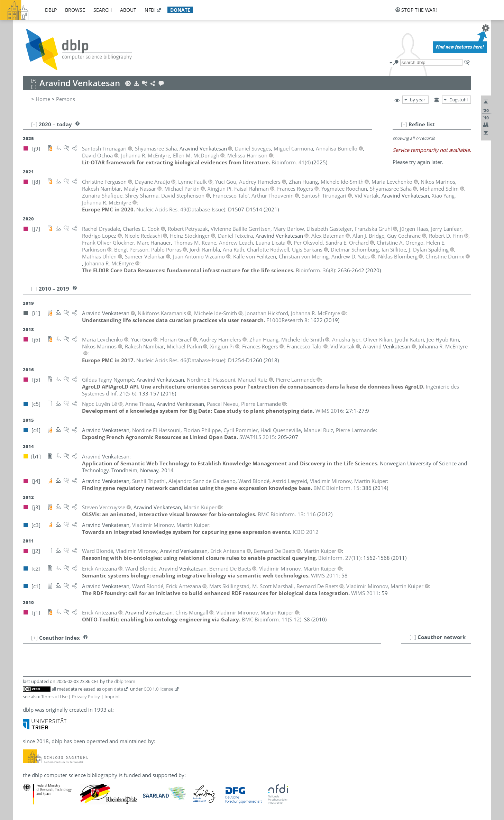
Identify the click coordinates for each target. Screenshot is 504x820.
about (128, 10)
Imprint (112, 696)
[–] (404, 124)
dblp (51, 10)
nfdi (150, 10)
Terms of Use (54, 696)
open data (113, 689)
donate (180, 10)
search (103, 10)
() (291, 162)
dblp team (125, 681)
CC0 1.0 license (158, 689)
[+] (413, 637)
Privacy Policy (86, 696)
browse (75, 10)
